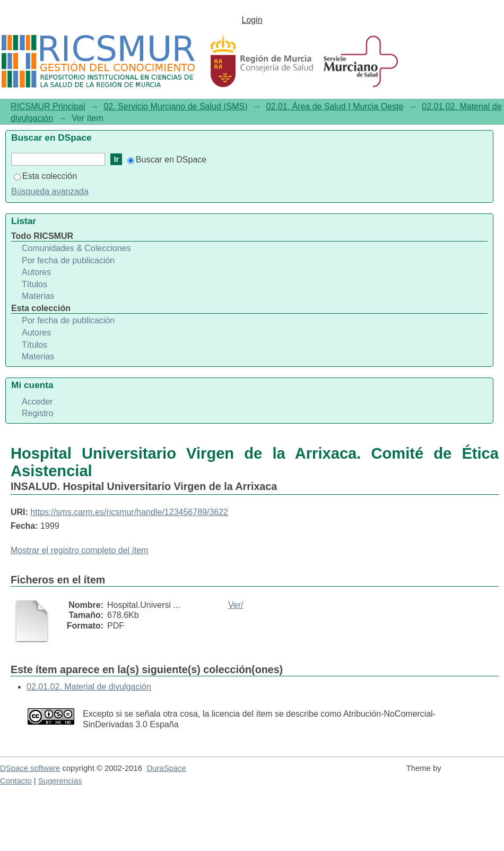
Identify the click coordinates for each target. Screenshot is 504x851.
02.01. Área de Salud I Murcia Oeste (335, 106)
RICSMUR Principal (48, 106)
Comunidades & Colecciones (76, 248)
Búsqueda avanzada (50, 191)
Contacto (16, 781)
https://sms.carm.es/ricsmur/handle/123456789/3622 (129, 512)
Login (252, 20)
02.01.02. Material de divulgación (89, 687)
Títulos (34, 284)
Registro (38, 413)
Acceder (37, 402)
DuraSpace (166, 768)
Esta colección (45, 176)
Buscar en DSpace (167, 160)
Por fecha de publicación (68, 260)
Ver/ (236, 605)
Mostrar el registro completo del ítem (80, 550)
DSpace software (30, 768)
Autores (36, 272)
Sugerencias (60, 781)
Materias (38, 296)
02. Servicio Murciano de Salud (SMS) (175, 106)
